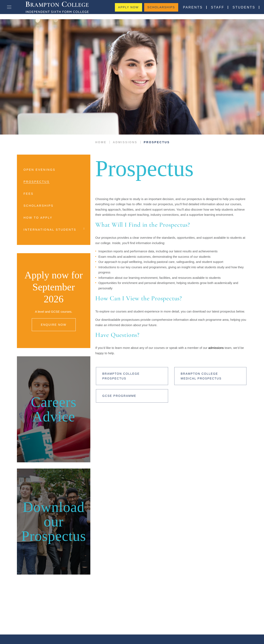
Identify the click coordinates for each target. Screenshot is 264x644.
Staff (214, 10)
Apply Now (130, 10)
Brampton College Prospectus (120, 371)
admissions (207, 342)
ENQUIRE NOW (54, 313)
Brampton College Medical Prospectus (206, 371)
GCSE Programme (118, 391)
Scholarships (161, 10)
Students (239, 10)
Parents (191, 10)
